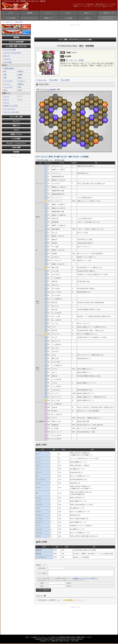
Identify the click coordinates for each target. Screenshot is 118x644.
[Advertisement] (16, 191)
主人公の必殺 (8, 63)
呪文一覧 (6, 56)
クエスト (68, 13)
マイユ (20, 100)
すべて (38, 157)
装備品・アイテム (16, 135)
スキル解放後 (84, 157)
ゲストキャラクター (10, 109)
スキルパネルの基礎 (10, 50)
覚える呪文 (54, 80)
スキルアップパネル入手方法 (12, 53)
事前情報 (16, 152)
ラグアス (6, 103)
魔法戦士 (21, 84)
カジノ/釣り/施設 (10, 18)
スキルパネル (42, 80)
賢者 (20, 88)
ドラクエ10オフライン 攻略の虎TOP (12, 23)
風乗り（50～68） (74, 157)
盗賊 (5, 78)
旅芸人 (20, 78)
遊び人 (6, 91)
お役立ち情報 (16, 148)
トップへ (10, 13)
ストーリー (49, 13)
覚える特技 (65, 80)
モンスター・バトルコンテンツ (16, 144)
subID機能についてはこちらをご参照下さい (85, 579)
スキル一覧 (7, 60)
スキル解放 (50, 90)
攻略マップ (88, 13)
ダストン (6, 100)
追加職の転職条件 (9, 69)
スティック (73, 61)
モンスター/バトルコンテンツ (30, 18)
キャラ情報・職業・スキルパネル (16, 47)
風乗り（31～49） (62, 157)
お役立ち (88, 18)
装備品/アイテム (49, 18)
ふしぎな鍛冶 (68, 18)
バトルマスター (8, 81)
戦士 (5, 72)
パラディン (22, 81)
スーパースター (8, 88)
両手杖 (81, 61)
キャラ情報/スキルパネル (107, 13)
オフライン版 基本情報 (16, 42)
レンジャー (7, 84)
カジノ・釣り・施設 (16, 117)
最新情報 (30, 13)
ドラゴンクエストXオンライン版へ (107, 18)
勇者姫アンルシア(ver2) (11, 106)
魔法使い (21, 72)
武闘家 (20, 75)
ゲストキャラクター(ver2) (11, 113)
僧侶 (5, 75)
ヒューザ (6, 97)
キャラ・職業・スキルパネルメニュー (75, 40)
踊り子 (20, 91)
